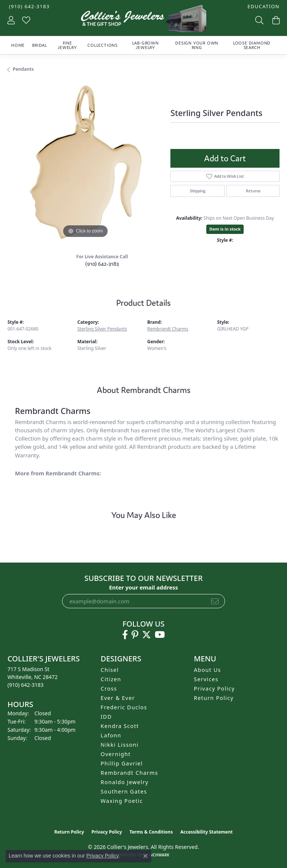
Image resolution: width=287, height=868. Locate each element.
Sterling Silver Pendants (102, 329)
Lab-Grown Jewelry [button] (146, 45)
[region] (85, 162)
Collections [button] (103, 45)
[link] (29, 7)
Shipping (198, 191)
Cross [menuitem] (109, 689)
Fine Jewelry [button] (67, 45)
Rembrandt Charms (168, 329)
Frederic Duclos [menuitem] (124, 707)
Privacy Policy (215, 689)
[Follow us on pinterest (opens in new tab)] (135, 635)
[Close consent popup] (145, 856)
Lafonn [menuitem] (111, 735)
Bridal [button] (40, 45)
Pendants (23, 69)
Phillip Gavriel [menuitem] (122, 763)
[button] (263, 7)
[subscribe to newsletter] (215, 601)
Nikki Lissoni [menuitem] (120, 745)
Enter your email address (144, 587)
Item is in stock (225, 229)
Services (206, 679)
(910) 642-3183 (102, 264)
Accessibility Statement (206, 832)
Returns (253, 191)
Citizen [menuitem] (111, 679)
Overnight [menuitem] (115, 754)
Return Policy (214, 698)
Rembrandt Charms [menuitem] (129, 773)
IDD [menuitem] (106, 717)
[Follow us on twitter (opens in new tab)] (146, 635)
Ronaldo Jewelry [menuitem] (124, 782)
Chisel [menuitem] (110, 670)
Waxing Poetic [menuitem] (122, 801)
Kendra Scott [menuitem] (120, 726)
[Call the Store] (26, 685)
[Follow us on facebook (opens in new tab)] (125, 635)
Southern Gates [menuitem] (124, 791)
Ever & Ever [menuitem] (118, 698)
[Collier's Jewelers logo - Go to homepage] (143, 20)
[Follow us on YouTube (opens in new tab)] (160, 635)
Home (18, 45)
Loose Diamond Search (252, 45)
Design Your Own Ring (197, 45)
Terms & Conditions (151, 832)
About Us (208, 670)
